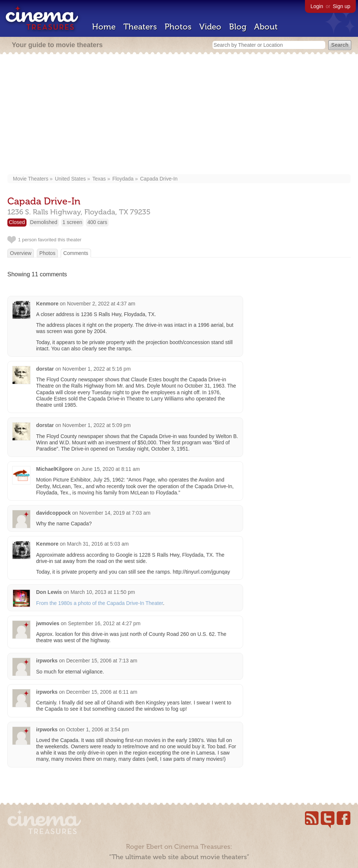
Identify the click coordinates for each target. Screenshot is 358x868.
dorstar (45, 369)
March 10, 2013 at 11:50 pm (103, 592)
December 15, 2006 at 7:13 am (102, 661)
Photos (178, 27)
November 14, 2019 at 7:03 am (115, 513)
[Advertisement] (179, 115)
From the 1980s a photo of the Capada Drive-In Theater (100, 603)
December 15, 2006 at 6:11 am (102, 692)
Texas (99, 179)
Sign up (342, 6)
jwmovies (48, 623)
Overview (21, 253)
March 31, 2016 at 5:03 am (98, 544)
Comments (76, 253)
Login (317, 6)
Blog (238, 27)
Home (104, 27)
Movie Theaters (31, 179)
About (266, 27)
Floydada (123, 179)
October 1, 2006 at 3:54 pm (98, 729)
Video (210, 27)
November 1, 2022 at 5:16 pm (97, 369)
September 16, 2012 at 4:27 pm (104, 623)
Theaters (140, 27)
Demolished (44, 222)
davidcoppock (53, 513)
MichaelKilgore (55, 469)
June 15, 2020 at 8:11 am (111, 469)
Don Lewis (49, 592)
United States (70, 179)
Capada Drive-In (159, 179)
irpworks (47, 661)
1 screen (73, 222)
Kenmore (47, 304)
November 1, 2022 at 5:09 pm (97, 425)
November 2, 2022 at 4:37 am (101, 304)
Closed (17, 222)
